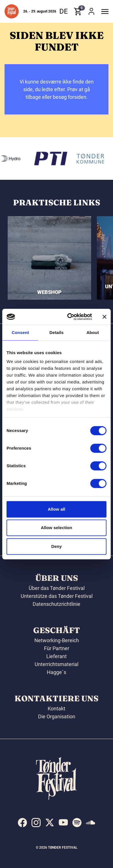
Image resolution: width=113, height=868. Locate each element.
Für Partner (57, 648)
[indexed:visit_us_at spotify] (77, 823)
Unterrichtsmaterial (56, 664)
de (64, 11)
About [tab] (93, 332)
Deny (56, 546)
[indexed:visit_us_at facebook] (22, 823)
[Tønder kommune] (91, 158)
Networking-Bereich (57, 640)
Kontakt (56, 709)
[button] (12, 11)
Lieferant (56, 656)
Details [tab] (56, 332)
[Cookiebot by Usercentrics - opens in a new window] (69, 317)
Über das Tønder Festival (57, 588)
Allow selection (57, 528)
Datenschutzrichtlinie (56, 604)
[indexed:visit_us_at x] (50, 823)
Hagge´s (56, 672)
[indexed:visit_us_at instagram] (36, 823)
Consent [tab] (20, 332)
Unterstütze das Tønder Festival (57, 596)
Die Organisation (57, 716)
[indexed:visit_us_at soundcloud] (91, 823)
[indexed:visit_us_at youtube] (63, 823)
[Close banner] (104, 317)
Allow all (56, 509)
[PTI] (52, 158)
